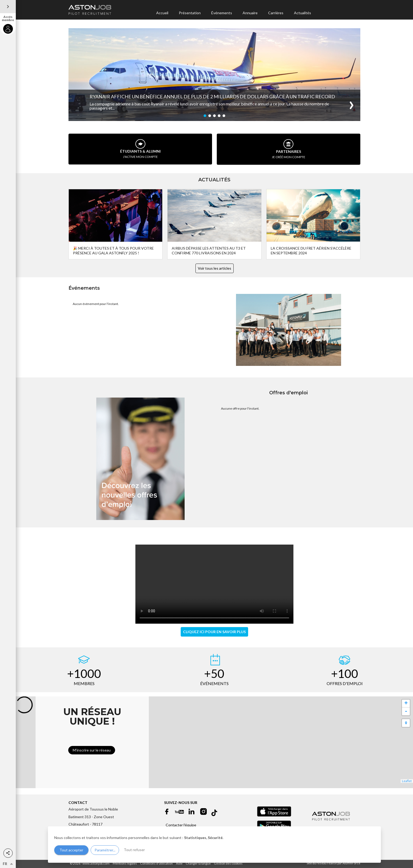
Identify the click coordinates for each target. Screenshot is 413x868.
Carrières (276, 13)
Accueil (162, 13)
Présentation (190, 13)
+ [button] (406, 704)
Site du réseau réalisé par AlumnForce (333, 863)
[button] (8, 853)
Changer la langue (198, 863)
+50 (214, 673)
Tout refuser (134, 850)
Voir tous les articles (215, 268)
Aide (179, 863)
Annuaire (250, 13)
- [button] (406, 711)
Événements (222, 13)
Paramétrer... (105, 850)
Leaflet (407, 781)
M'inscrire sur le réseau (92, 750)
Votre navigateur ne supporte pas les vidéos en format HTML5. (214, 584)
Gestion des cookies (228, 863)
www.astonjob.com (96, 863)
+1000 (84, 673)
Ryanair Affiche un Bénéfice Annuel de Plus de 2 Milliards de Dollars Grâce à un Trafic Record (212, 96)
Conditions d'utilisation (156, 863)
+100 (345, 673)
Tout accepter (71, 850)
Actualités (303, 13)
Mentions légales (125, 863)
